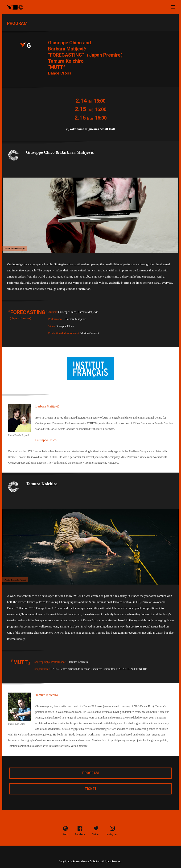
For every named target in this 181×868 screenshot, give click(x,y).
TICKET (91, 789)
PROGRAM (90, 773)
